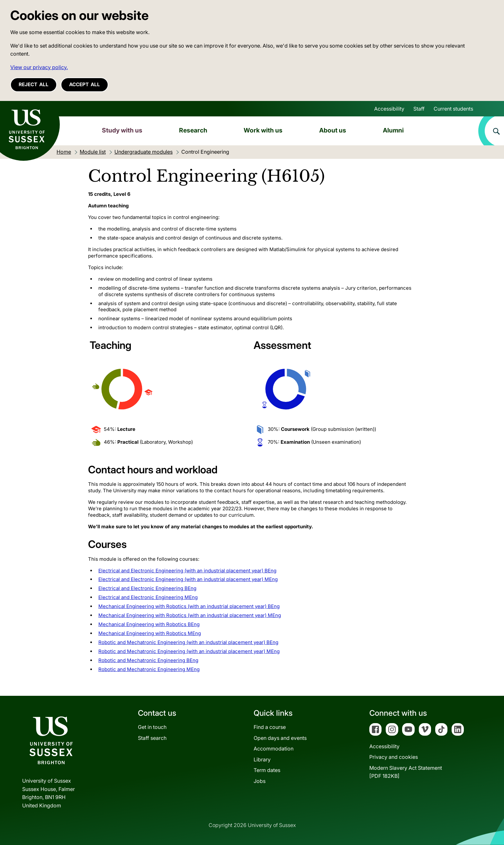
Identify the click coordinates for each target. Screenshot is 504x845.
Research (193, 130)
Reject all (34, 84)
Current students (453, 109)
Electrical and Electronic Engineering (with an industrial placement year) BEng (187, 571)
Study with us (122, 130)
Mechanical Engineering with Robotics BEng (149, 624)
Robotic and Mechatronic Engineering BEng (148, 660)
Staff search (152, 738)
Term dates (267, 770)
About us (333, 130)
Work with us (263, 130)
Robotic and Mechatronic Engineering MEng (149, 669)
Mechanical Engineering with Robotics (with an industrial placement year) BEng (189, 606)
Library (262, 759)
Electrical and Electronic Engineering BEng (147, 588)
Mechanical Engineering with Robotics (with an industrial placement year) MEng (190, 615)
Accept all (85, 84)
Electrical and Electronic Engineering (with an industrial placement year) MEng (188, 579)
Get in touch (152, 727)
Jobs (260, 781)
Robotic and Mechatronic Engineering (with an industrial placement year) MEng (189, 651)
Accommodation (274, 749)
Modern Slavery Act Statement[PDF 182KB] (406, 772)
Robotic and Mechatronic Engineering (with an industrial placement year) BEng (188, 642)
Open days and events (280, 738)
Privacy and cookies (394, 757)
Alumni (393, 130)
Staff (419, 109)
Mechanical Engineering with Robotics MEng (150, 633)
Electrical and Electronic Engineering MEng (148, 597)
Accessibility (389, 109)
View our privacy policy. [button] (39, 67)
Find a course (270, 727)
